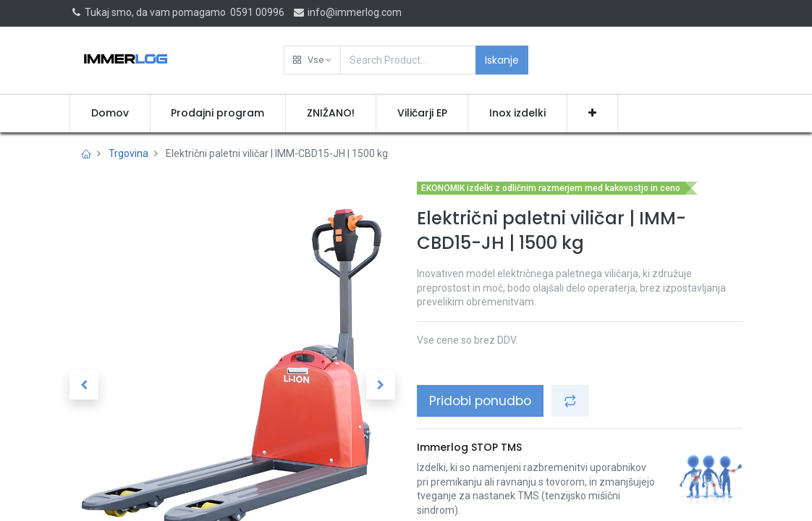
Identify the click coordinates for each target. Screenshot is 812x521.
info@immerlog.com (347, 12)
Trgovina (128, 153)
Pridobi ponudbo (480, 401)
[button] (312, 60)
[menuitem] (110, 114)
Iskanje (502, 60)
